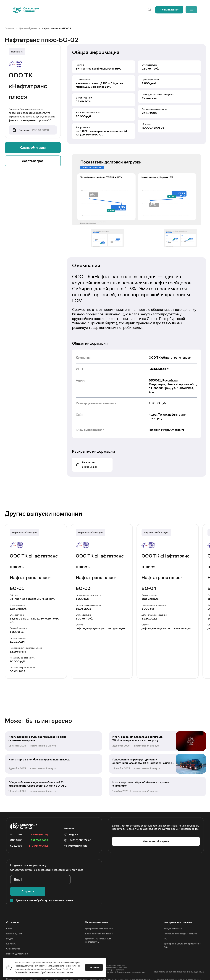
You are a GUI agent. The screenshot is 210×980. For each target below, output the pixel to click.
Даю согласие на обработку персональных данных (45, 892)
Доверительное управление (99, 920)
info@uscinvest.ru (78, 849)
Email (18, 883)
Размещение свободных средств (180, 925)
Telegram (73, 837)
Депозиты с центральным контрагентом (98, 932)
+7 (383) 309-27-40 (80, 843)
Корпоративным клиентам (178, 914)
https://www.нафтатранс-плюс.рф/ (168, 417)
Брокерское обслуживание (99, 925)
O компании (13, 914)
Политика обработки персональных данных (179, 963)
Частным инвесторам (96, 914)
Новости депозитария (17, 945)
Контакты (11, 935)
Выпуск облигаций (173, 920)
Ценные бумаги (14, 925)
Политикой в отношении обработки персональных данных (44, 972)
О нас (9, 920)
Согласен (94, 967)
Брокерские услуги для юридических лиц (182, 937)
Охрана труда (13, 940)
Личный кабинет (168, 10)
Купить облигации (33, 148)
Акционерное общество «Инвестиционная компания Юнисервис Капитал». (39, 954)
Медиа (10, 930)
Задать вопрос (33, 161)
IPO (166, 930)
